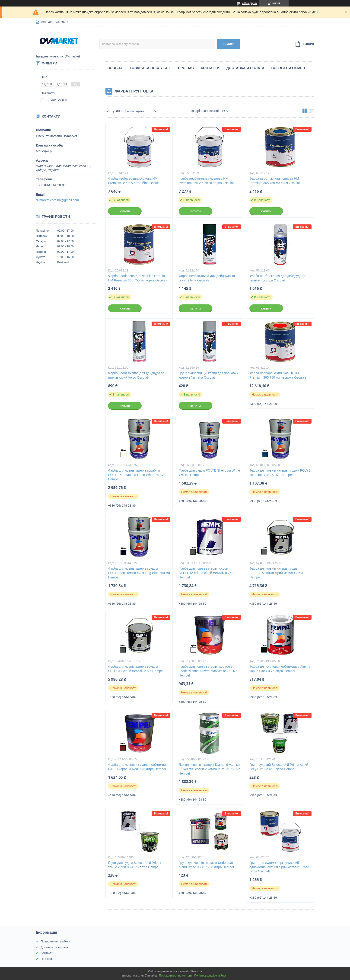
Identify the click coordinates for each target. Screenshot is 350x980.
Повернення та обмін (55, 941)
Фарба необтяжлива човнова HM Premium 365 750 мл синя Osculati (275, 181)
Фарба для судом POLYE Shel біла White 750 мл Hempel (209, 473)
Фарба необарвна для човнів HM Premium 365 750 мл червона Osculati (278, 375)
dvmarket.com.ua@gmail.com (57, 200)
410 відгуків (249, 3)
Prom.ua (197, 971)
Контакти (210, 68)
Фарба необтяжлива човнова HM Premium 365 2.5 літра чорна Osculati (207, 181)
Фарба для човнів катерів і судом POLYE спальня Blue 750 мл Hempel (280, 473)
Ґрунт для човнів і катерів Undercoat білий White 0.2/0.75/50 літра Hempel (206, 865)
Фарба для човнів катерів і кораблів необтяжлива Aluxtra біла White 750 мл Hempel (208, 671)
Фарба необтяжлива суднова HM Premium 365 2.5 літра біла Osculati (135, 181)
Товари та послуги (148, 68)
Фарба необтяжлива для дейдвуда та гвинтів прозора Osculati (278, 278)
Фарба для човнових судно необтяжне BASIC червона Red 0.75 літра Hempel (137, 767)
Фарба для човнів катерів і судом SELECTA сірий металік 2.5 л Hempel (136, 669)
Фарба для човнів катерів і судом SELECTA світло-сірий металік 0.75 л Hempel (206, 573)
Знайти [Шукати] (229, 44)
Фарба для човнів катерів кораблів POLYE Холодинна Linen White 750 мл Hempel (137, 475)
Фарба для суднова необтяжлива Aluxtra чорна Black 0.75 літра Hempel (280, 669)
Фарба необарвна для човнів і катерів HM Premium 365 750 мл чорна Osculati (138, 278)
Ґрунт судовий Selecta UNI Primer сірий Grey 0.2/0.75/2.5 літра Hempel (279, 767)
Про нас (186, 68)
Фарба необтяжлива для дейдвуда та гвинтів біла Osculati (207, 278)
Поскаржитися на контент (175, 976)
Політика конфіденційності (211, 976)
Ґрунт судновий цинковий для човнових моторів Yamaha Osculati (208, 375)
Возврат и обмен (288, 68)
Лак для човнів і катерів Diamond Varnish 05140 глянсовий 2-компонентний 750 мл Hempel (210, 769)
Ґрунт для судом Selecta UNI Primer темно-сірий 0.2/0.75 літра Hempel (135, 865)
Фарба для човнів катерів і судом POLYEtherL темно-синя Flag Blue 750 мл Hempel (139, 573)
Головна (114, 68)
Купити (125, 211)
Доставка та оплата (54, 947)
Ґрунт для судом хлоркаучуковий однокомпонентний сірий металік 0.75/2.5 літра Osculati (280, 867)
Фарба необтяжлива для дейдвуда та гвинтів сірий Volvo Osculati (136, 375)
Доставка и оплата (245, 68)
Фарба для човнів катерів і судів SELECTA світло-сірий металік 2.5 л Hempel (276, 573)
